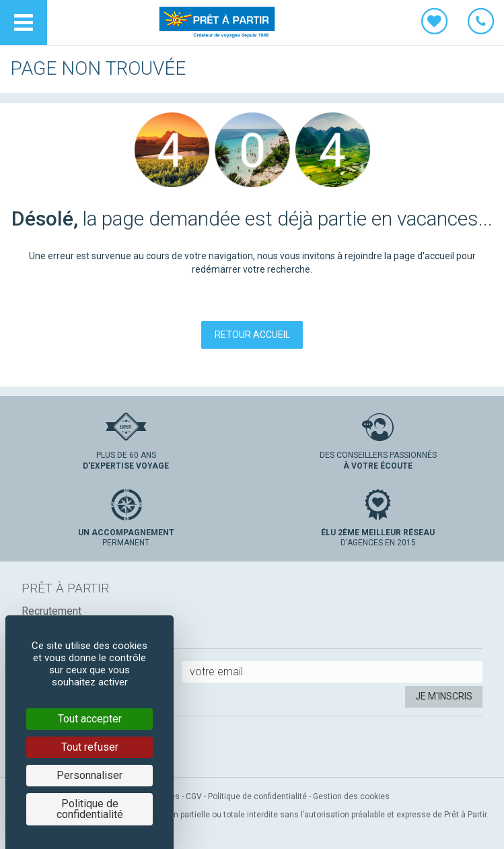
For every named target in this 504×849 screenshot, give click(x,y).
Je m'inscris (444, 696)
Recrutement (51, 611)
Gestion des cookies (351, 796)
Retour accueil (252, 335)
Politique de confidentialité (257, 796)
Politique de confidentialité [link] (90, 809)
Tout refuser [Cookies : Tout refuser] (90, 747)
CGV (194, 796)
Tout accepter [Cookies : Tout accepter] (90, 719)
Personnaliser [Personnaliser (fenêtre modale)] (89, 775)
